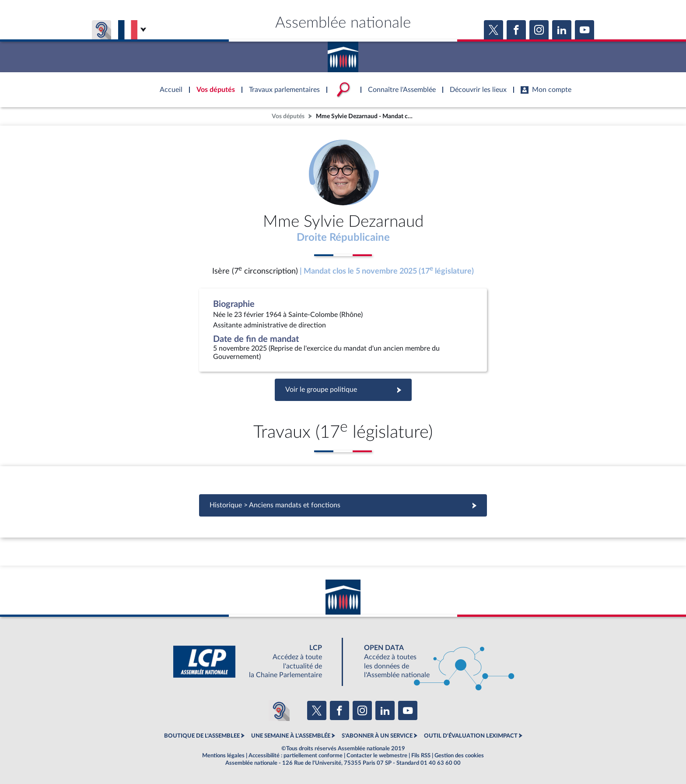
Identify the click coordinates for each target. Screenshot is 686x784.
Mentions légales (223, 756)
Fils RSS (421, 756)
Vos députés (288, 116)
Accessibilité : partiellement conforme (296, 756)
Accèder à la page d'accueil (343, 54)
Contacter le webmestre (377, 756)
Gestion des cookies (459, 756)
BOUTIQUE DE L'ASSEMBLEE (202, 736)
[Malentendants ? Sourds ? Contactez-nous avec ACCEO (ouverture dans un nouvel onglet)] (279, 710)
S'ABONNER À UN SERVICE (377, 736)
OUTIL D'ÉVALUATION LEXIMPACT (471, 736)
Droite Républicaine (343, 238)
